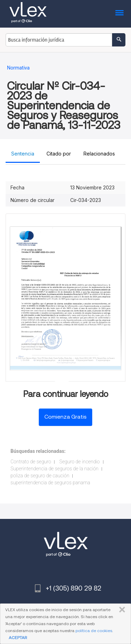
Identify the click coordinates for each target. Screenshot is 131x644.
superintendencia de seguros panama (50, 483)
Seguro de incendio (80, 462)
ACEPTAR (18, 638)
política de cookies (94, 631)
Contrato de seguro (31, 462)
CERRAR (121, 610)
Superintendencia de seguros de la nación (54, 469)
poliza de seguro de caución (40, 476)
